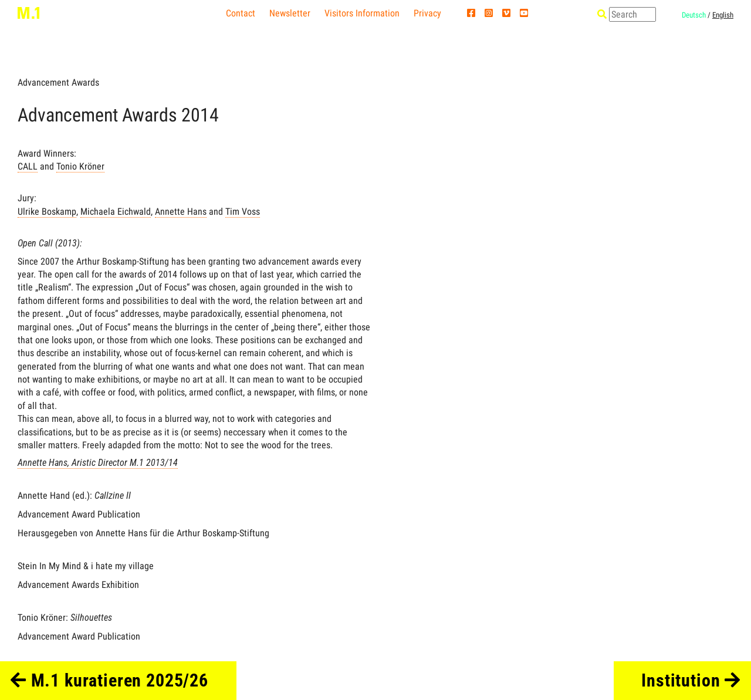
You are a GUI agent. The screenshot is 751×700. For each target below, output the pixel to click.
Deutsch (694, 15)
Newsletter (290, 13)
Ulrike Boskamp (47, 212)
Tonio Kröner (80, 166)
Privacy (427, 13)
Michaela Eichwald (116, 212)
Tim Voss (243, 212)
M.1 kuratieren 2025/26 (109, 680)
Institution (691, 680)
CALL (28, 166)
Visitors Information (362, 13)
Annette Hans (181, 212)
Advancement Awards (58, 82)
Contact (241, 13)
